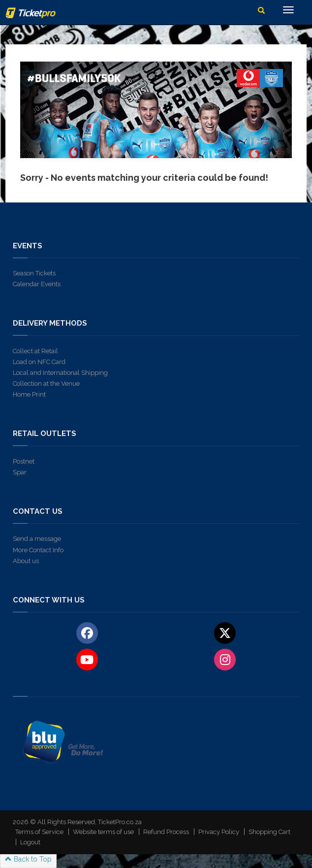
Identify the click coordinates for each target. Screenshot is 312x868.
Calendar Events (37, 284)
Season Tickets (34, 273)
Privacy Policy (219, 832)
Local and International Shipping (60, 373)
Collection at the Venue (46, 384)
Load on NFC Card (39, 362)
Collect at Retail (35, 351)
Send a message (37, 539)
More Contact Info (38, 550)
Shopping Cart (269, 832)
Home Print (29, 394)
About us (26, 561)
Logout (30, 842)
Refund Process (166, 832)
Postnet (24, 461)
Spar (20, 472)
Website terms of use (103, 832)
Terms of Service (39, 832)
